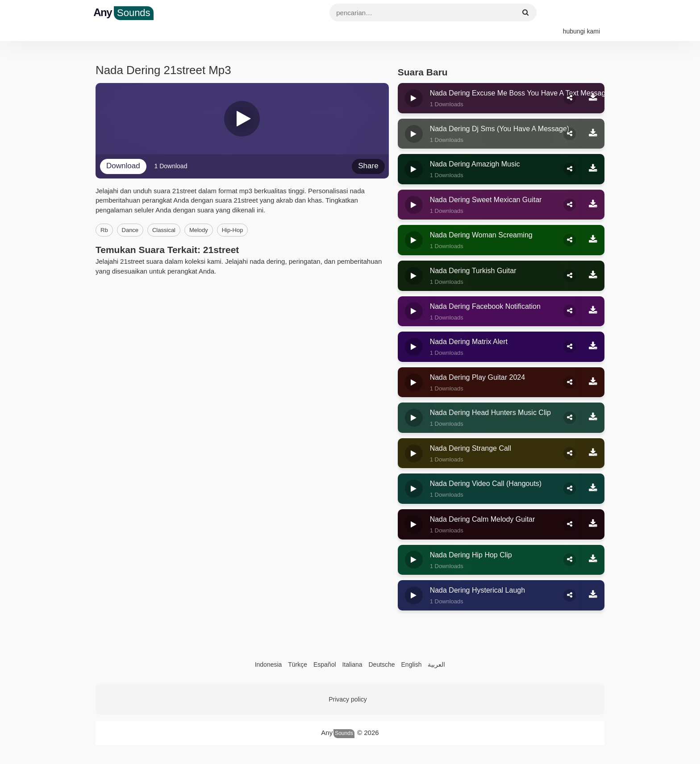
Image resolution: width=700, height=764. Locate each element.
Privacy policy (348, 683)
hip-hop (233, 214)
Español (325, 648)
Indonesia (269, 648)
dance (130, 214)
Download (123, 150)
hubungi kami (581, 13)
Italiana (352, 648)
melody (199, 214)
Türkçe (298, 648)
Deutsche (381, 648)
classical (164, 214)
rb (104, 214)
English (412, 648)
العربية (436, 648)
